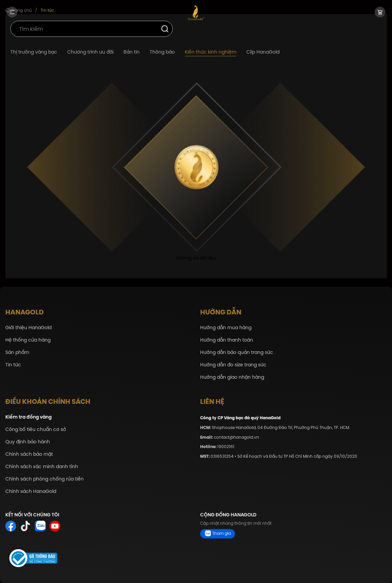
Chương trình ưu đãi (90, 52)
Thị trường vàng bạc (34, 52)
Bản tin (132, 52)
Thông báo (162, 52)
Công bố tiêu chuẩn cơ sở (36, 429)
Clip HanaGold (263, 52)
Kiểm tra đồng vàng (28, 417)
